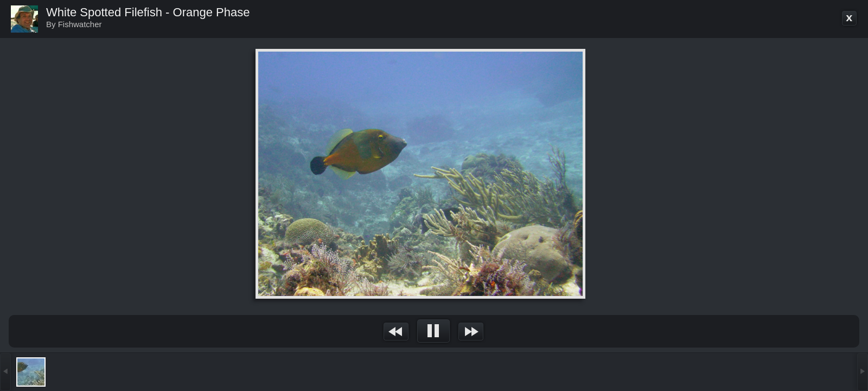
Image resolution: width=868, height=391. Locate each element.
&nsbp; (396, 331)
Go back (850, 18)
